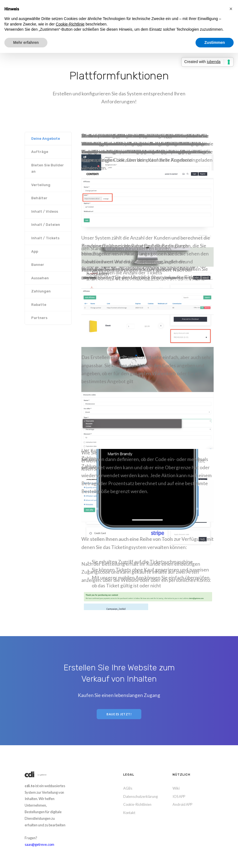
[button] (231, 9)
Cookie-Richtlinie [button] (70, 24)
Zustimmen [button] (215, 42)
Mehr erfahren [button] (26, 42)
